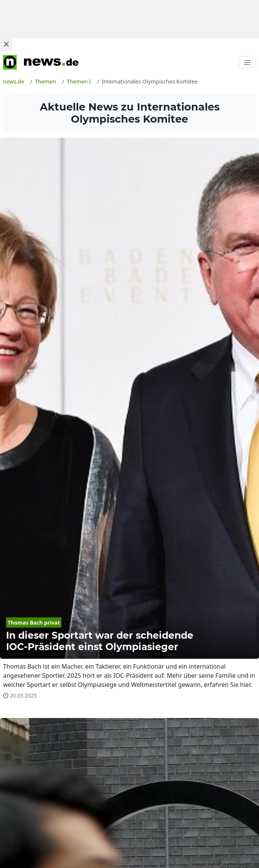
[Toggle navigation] (247, 62)
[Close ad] (6, 44)
